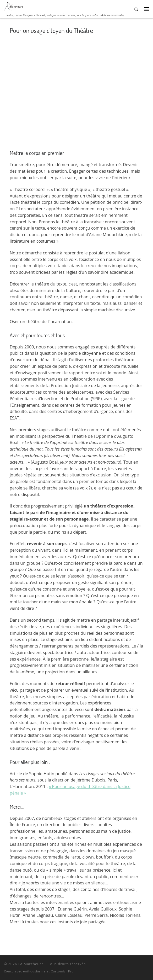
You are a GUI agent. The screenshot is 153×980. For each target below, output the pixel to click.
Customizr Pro (62, 971)
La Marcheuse (31, 964)
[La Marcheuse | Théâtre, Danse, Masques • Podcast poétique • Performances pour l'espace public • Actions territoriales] (13, 6)
